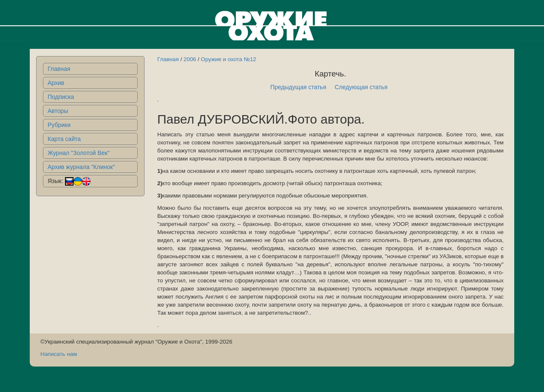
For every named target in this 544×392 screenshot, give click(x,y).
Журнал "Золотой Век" (79, 153)
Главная (59, 69)
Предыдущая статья (298, 87)
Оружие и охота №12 (229, 59)
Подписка (61, 97)
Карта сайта (64, 139)
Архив (56, 83)
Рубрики (59, 125)
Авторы (58, 111)
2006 (190, 59)
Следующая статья (361, 87)
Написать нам (59, 354)
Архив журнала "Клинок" (81, 167)
